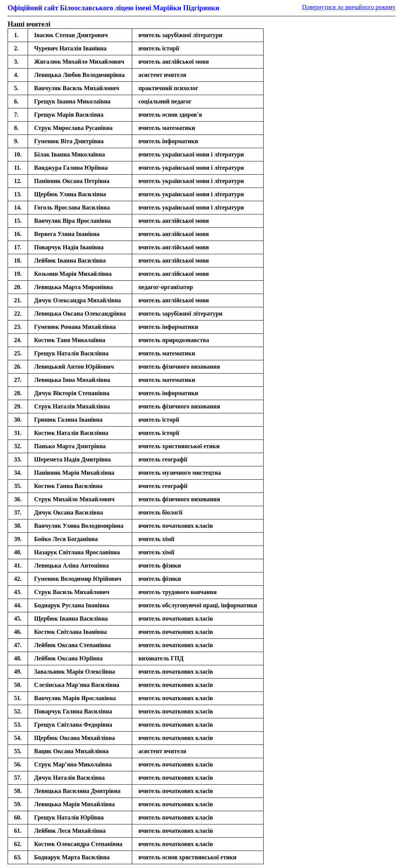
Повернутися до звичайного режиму (349, 7)
